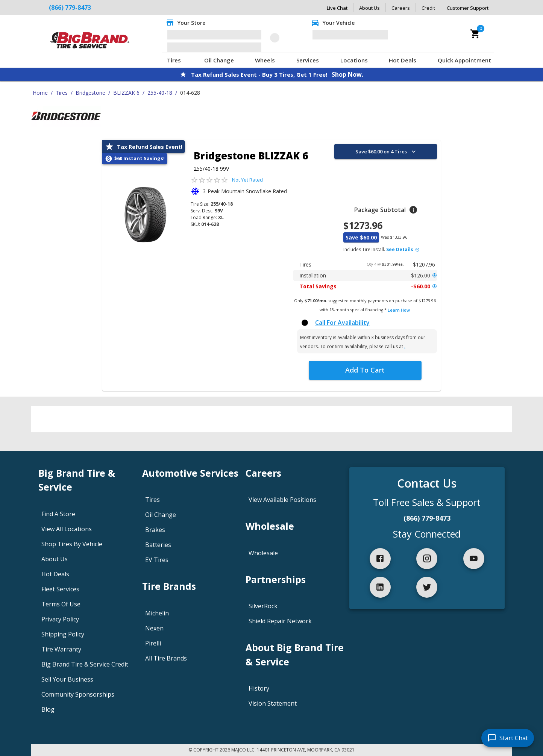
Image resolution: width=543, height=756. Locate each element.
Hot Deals (403, 60)
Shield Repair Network (280, 621)
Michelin (157, 613)
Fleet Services (60, 589)
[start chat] (508, 738)
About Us (369, 8)
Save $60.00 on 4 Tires (386, 152)
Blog (48, 709)
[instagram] (427, 559)
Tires (174, 60)
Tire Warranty (61, 649)
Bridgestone (90, 93)
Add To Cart (365, 370)
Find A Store (58, 514)
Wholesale (263, 553)
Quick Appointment (464, 60)
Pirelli (153, 643)
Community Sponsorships (78, 694)
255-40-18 (160, 93)
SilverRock (263, 606)
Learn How (399, 310)
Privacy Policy (60, 619)
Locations (354, 60)
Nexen (154, 628)
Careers (401, 8)
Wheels (265, 60)
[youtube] (474, 559)
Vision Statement (273, 703)
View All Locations (67, 529)
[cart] (475, 34)
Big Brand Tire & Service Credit (85, 664)
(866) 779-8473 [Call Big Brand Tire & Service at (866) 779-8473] (70, 8)
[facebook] (380, 559)
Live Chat (337, 8)
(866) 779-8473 (427, 518)
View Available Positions (282, 500)
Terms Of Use (61, 604)
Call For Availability (342, 323)
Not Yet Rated (247, 180)
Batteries (158, 545)
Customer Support (468, 8)
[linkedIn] (380, 587)
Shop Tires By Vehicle (72, 544)
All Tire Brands (166, 658)
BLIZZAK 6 (126, 93)
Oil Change (219, 60)
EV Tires (157, 560)
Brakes (155, 530)
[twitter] (427, 587)
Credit (428, 8)
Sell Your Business (67, 679)
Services (308, 60)
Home (40, 93)
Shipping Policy (63, 634)
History (259, 688)
